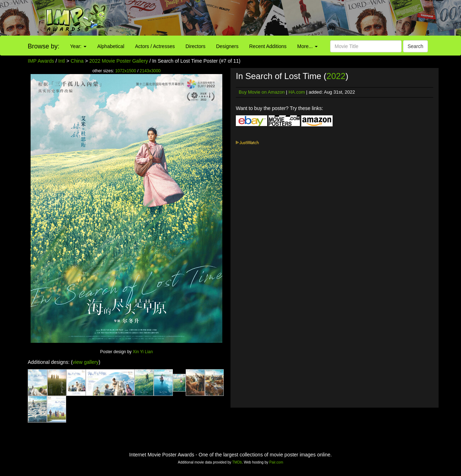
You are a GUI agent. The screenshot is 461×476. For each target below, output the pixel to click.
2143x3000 (150, 71)
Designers (227, 46)
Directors (195, 46)
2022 (336, 76)
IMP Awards (41, 61)
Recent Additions (268, 46)
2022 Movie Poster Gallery (119, 61)
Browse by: (44, 46)
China (77, 61)
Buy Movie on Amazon (262, 92)
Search (415, 46)
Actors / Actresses (155, 46)
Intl (62, 61)
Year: (78, 46)
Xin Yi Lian (143, 352)
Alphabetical (111, 46)
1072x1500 (126, 71)
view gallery (86, 362)
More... (308, 46)
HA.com (297, 92)
